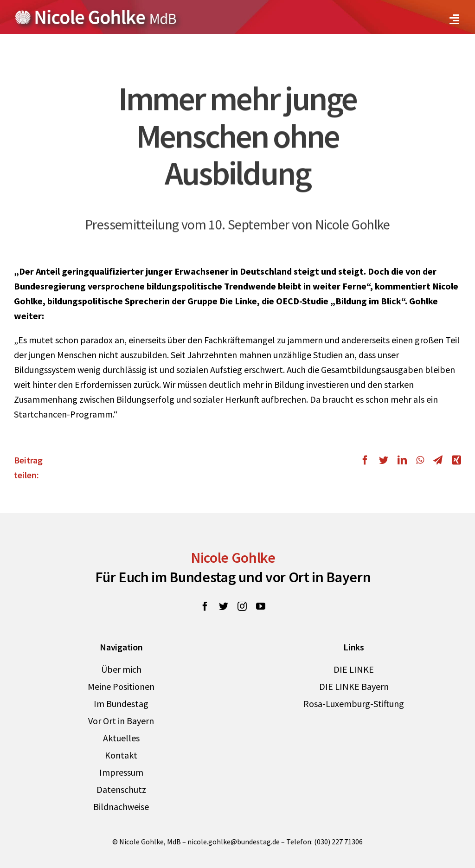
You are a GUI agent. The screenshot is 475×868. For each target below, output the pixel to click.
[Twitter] (384, 460)
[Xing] (454, 460)
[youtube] (261, 606)
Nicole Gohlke (233, 558)
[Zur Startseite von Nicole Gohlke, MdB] (96, 13)
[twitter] (224, 606)
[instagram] (242, 606)
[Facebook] (367, 460)
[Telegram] (438, 460)
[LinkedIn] (402, 460)
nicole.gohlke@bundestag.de (234, 842)
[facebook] (205, 606)
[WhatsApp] (420, 460)
